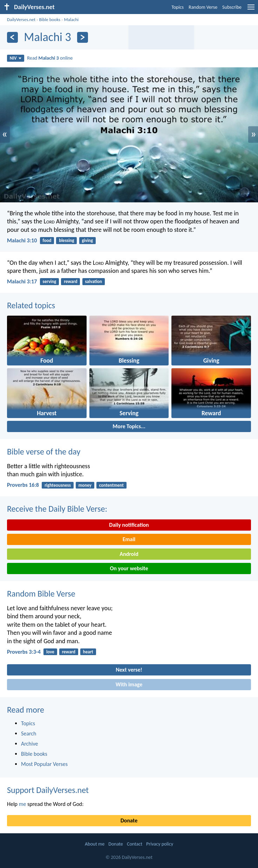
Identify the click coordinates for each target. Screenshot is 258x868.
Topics (178, 7)
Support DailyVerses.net (48, 790)
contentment (111, 485)
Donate (129, 820)
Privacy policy (160, 844)
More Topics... (129, 426)
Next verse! (129, 670)
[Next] (83, 37)
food (47, 240)
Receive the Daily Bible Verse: (57, 509)
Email (129, 539)
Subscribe (232, 7)
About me (95, 844)
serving (50, 281)
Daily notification (129, 525)
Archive (29, 744)
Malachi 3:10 (22, 240)
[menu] (251, 10)
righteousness (58, 485)
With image (129, 684)
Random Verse (203, 7)
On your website (129, 568)
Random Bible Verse (41, 594)
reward (70, 281)
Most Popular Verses (44, 764)
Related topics (31, 305)
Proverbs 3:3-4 (24, 652)
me (23, 804)
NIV (16, 58)
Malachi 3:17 (22, 281)
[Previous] (12, 37)
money (85, 485)
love (50, 652)
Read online (50, 58)
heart (88, 652)
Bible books (50, 19)
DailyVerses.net (21, 19)
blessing (66, 240)
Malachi (71, 19)
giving (87, 240)
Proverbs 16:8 (23, 485)
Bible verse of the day (44, 452)
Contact (135, 844)
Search (29, 734)
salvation (93, 281)
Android (129, 554)
